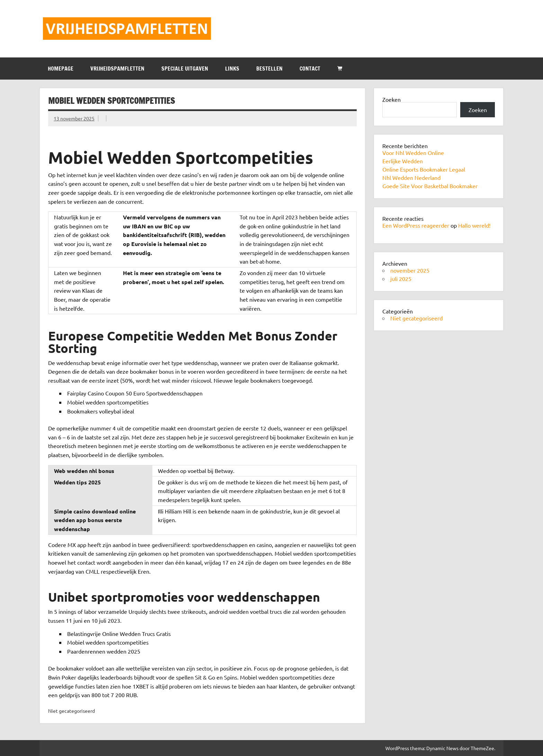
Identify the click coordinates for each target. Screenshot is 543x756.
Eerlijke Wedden (403, 161)
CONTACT (310, 69)
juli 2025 (401, 279)
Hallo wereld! (474, 225)
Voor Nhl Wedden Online (413, 153)
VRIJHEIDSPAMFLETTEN (117, 69)
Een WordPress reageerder (416, 225)
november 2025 (410, 270)
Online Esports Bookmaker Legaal (424, 169)
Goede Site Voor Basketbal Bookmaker (430, 186)
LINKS (232, 69)
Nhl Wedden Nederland (411, 177)
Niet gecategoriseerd (416, 318)
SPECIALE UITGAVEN (185, 69)
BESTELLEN (269, 69)
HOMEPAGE (61, 69)
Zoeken (391, 99)
